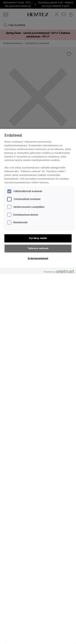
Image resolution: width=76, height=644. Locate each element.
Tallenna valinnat (38, 248)
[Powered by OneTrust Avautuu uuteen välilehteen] (59, 272)
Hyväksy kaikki (38, 238)
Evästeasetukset (38, 258)
